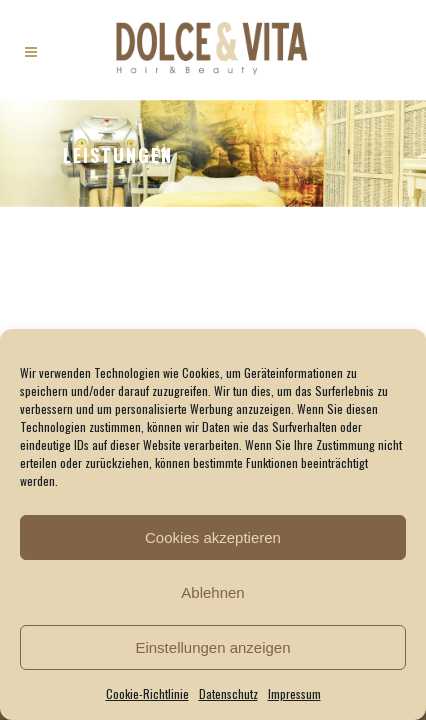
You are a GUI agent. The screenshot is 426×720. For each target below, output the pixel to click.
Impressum (294, 693)
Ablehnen (212, 592)
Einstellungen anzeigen (212, 647)
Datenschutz (228, 693)
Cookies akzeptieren (213, 537)
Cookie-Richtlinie (147, 693)
